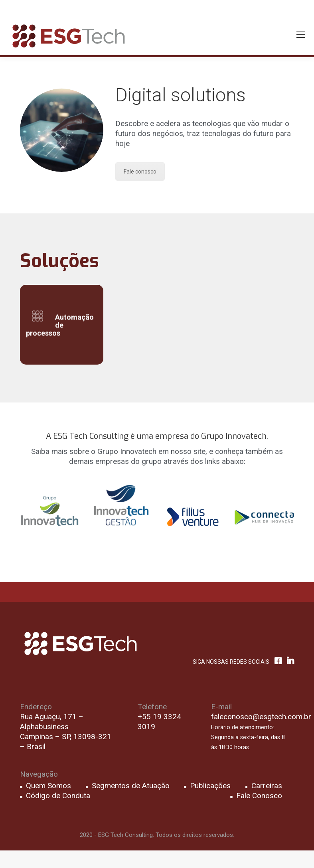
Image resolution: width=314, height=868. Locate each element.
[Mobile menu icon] (301, 35)
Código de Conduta (58, 796)
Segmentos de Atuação (131, 786)
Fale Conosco (259, 796)
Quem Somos (48, 786)
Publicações (210, 786)
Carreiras (267, 786)
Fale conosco (140, 172)
